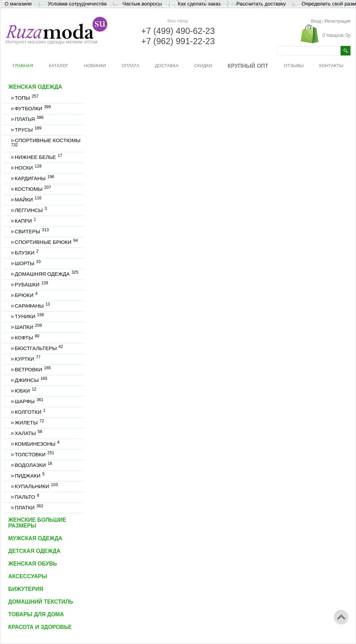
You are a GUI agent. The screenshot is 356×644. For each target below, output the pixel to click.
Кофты (27, 338)
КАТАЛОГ (58, 66)
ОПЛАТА (130, 66)
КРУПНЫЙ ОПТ (248, 66)
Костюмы (33, 189)
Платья (29, 119)
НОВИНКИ (95, 66)
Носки (28, 168)
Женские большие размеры (37, 523)
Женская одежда (35, 87)
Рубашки (31, 284)
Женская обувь (33, 564)
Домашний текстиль (41, 602)
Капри (25, 221)
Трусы (28, 130)
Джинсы (31, 380)
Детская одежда (34, 551)
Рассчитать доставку (261, 4)
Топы (26, 98)
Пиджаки (29, 476)
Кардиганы (34, 178)
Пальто (27, 497)
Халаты (28, 433)
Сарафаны (32, 306)
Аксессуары (28, 576)
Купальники (36, 486)
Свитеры (32, 231)
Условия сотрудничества (77, 4)
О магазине (18, 4)
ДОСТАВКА (167, 66)
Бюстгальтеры (39, 348)
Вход (316, 21)
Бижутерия (26, 589)
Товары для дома (36, 614)
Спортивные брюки (46, 242)
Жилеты (29, 423)
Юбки (25, 391)
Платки (29, 507)
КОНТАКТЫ (331, 66)
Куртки (27, 359)
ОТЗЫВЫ (294, 66)
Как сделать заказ (199, 4)
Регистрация (337, 21)
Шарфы (29, 401)
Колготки (30, 412)
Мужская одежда (35, 538)
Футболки (33, 108)
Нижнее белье (38, 157)
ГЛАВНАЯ (23, 66)
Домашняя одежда (46, 274)
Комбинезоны (37, 444)
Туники (29, 316)
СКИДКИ (203, 66)
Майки (28, 200)
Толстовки (34, 454)
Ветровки (33, 369)
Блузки (26, 253)
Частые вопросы (142, 4)
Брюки (26, 295)
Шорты (28, 263)
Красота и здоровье (40, 627)
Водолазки (33, 465)
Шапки (28, 327)
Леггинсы (31, 210)
